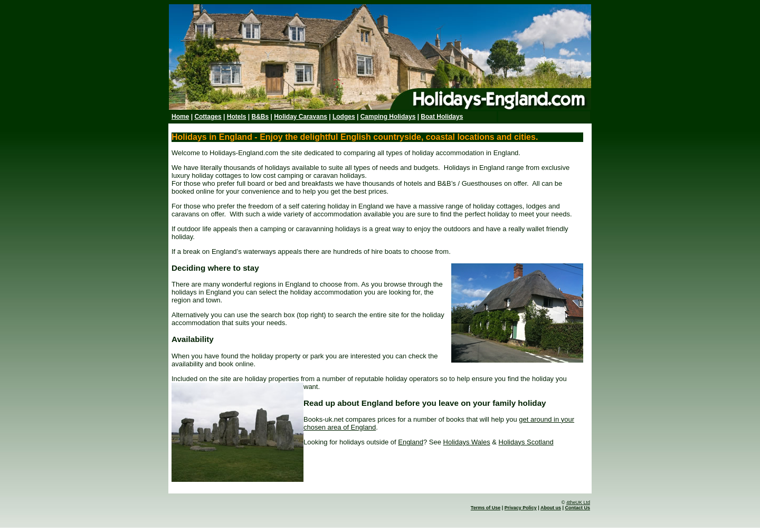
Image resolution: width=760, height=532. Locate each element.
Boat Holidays (442, 117)
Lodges (344, 117)
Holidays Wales (467, 442)
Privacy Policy (521, 508)
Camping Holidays (388, 117)
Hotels (237, 117)
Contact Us (577, 508)
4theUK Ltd (578, 502)
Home (180, 117)
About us (551, 508)
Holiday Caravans (301, 117)
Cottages (208, 117)
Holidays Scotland (526, 442)
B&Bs (260, 117)
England (411, 442)
